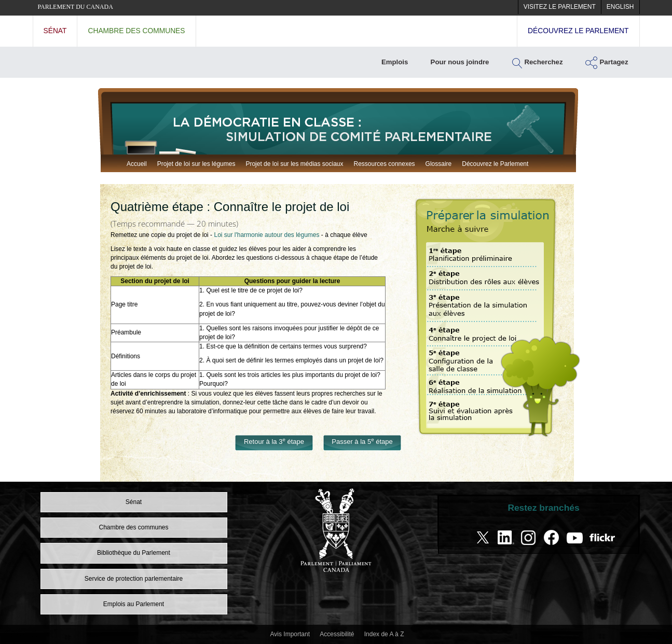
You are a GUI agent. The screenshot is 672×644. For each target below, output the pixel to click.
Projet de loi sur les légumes (196, 164)
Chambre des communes (136, 31)
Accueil (137, 164)
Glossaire (439, 164)
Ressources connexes (385, 164)
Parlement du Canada (76, 7)
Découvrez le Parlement (495, 164)
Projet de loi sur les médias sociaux (294, 164)
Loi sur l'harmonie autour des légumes (266, 235)
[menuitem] (559, 7)
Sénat (55, 31)
